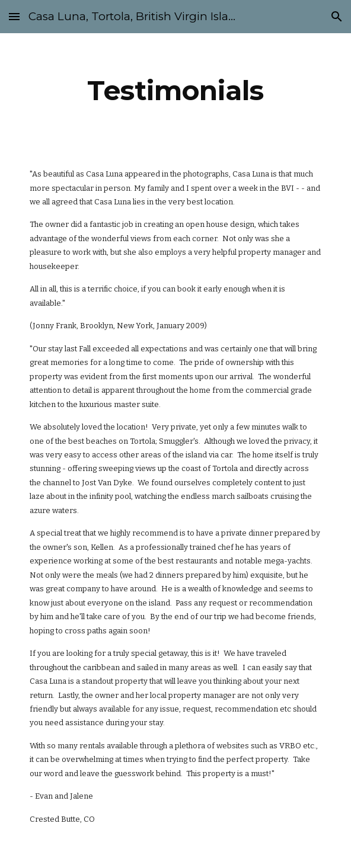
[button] (14, 16)
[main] (175, 91)
